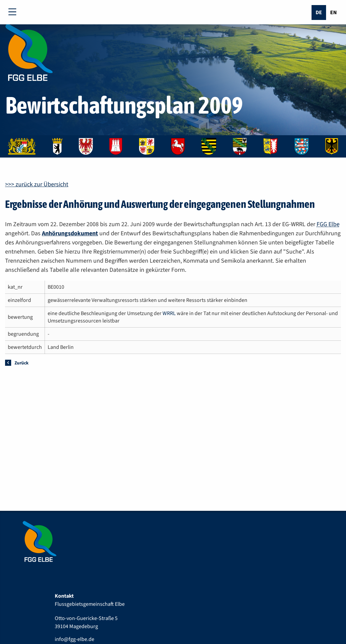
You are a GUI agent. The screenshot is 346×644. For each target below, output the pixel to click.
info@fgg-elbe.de (75, 639)
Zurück (21, 363)
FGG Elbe (328, 224)
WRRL (169, 313)
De (319, 13)
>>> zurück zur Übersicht (37, 184)
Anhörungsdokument (70, 233)
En (333, 13)
